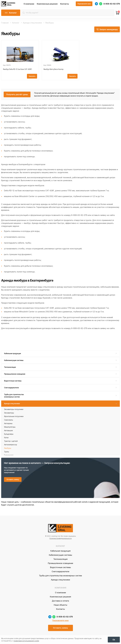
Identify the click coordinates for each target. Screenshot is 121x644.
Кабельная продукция (13, 355)
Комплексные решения (49, 5)
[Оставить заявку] (13, 481)
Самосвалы (9, 421)
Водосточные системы (13, 382)
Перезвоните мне (60, 625)
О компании (31, 5)
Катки (6, 439)
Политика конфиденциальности (60, 543)
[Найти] (24, 14)
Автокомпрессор (11, 446)
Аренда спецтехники (12, 405)
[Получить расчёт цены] (17, 96)
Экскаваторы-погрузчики (14, 411)
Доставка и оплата (60, 605)
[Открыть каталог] (11, 14)
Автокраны (8, 425)
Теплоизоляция (10, 369)
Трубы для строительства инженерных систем (14, 397)
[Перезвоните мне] (84, 5)
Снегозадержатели (11, 389)
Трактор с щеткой (11, 442)
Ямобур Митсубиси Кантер (53, 71)
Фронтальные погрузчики (14, 418)
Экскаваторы (9, 414)
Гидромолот (9, 457)
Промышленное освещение (15, 375)
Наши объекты (60, 609)
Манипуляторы (10, 428)
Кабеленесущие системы (14, 362)
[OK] (114, 639)
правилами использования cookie (26, 640)
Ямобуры (8, 450)
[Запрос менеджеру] (107, 31)
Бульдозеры (9, 435)
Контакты (67, 5)
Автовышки (8, 432)
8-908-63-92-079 (112, 4)
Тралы (6, 453)
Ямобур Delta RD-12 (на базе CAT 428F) (17, 71)
